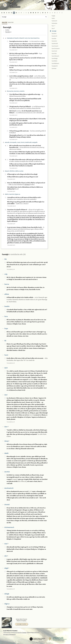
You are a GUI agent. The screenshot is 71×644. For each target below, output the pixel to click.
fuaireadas (53, 23)
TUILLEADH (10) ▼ (11, 206)
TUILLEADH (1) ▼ (13, 115)
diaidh (6, 453)
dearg (7, 441)
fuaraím (8, 32)
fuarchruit (53, 51)
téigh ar (7, 604)
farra (6, 316)
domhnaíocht (9, 488)
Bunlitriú (11, 22)
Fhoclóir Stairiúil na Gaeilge (20, 633)
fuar (52, 28)
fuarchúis (53, 53)
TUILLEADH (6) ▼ (13, 168)
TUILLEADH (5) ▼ (11, 179)
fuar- (52, 26)
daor (6, 427)
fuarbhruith (54, 43)
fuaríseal (53, 68)
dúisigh (7, 594)
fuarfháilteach (54, 63)
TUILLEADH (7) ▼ (13, 72)
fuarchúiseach (54, 56)
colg (6, 274)
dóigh (7, 568)
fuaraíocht (53, 36)
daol (6, 395)
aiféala (7, 294)
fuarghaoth (54, 66)
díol (6, 556)
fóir (6, 259)
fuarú (6, 355)
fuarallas (53, 38)
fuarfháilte (53, 61)
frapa (6, 329)
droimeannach (9, 527)
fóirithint (27, 185)
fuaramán (53, 41)
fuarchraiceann (55, 48)
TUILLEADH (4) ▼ (13, 62)
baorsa (7, 284)
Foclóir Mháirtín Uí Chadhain (10, 631)
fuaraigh (53, 31)
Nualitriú (5, 22)
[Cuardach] (24, 17)
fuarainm (53, 33)
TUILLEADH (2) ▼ (13, 88)
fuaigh (52, 16)
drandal (7, 505)
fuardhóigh (54, 58)
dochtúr (7, 472)
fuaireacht (53, 21)
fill (5, 341)
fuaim (52, 18)
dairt (6, 368)
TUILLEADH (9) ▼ (13, 50)
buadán (7, 306)
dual (6, 544)
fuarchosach (54, 46)
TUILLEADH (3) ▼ (13, 140)
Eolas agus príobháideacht (9, 635)
